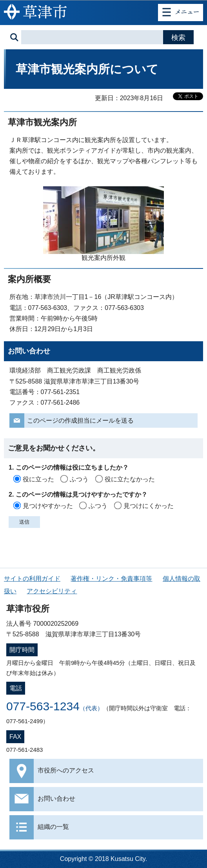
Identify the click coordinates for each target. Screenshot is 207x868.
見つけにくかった (149, 506)
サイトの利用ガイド (32, 579)
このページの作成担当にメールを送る (80, 420)
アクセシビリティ (52, 591)
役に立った (38, 479)
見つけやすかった (48, 506)
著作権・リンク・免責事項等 (111, 579)
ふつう (79, 479)
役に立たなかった (130, 479)
